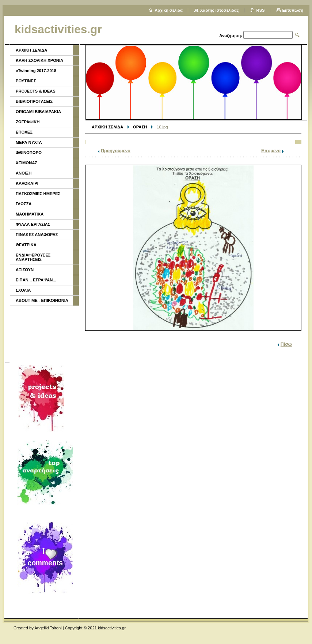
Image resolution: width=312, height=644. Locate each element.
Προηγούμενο (116, 151)
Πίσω (286, 344)
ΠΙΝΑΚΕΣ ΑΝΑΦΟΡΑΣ (37, 235)
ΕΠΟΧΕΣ (24, 132)
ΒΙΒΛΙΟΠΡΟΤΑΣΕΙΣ (34, 101)
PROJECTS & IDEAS (36, 91)
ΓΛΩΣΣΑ (24, 204)
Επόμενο (271, 151)
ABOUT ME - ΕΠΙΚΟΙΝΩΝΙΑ (42, 300)
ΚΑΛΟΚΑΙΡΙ (27, 183)
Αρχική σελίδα (169, 10)
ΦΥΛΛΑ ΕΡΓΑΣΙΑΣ (33, 224)
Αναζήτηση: (231, 35)
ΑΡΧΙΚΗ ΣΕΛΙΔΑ (107, 127)
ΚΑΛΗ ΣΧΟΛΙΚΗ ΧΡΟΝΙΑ (39, 60)
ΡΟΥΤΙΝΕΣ (26, 81)
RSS (261, 10)
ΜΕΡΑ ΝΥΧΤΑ (29, 142)
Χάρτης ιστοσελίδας (220, 10)
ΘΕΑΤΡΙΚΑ (26, 245)
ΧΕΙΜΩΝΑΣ (26, 163)
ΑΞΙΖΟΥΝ (25, 270)
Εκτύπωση (293, 10)
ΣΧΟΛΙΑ (23, 290)
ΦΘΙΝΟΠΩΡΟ (29, 153)
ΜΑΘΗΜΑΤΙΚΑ (30, 214)
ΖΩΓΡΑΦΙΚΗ (28, 122)
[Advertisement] (44, 333)
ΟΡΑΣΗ (140, 127)
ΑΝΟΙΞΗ (24, 173)
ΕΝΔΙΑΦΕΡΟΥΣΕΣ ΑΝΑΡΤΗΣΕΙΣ (33, 257)
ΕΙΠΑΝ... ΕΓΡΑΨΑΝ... (36, 280)
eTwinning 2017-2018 (36, 71)
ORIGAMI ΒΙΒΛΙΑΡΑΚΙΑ (38, 112)
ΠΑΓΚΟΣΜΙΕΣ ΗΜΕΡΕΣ (38, 194)
